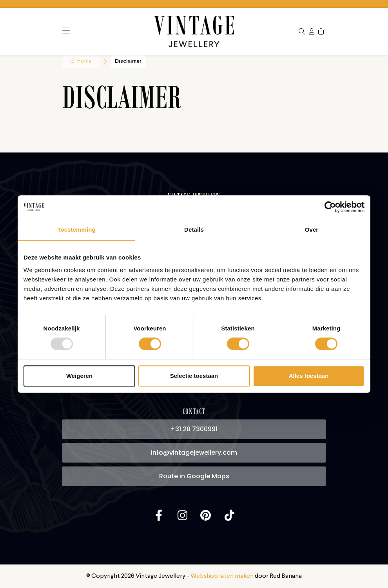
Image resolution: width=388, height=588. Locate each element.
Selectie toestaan (194, 376)
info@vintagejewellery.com (194, 453)
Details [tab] (194, 230)
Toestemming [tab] (76, 230)
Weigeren (79, 376)
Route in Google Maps (194, 476)
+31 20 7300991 (194, 429)
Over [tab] (312, 230)
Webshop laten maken (222, 576)
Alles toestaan (309, 376)
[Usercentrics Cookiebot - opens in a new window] (330, 207)
